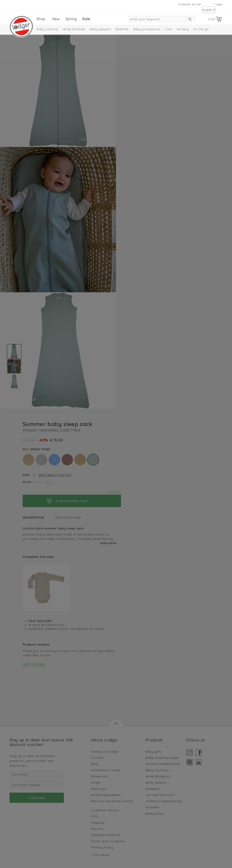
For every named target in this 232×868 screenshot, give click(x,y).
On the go (201, 29)
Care (168, 29)
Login (219, 4)
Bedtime (122, 29)
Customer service (190, 4)
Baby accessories (147, 29)
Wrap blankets (74, 29)
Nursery (183, 29)
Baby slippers (100, 29)
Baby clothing (47, 29)
